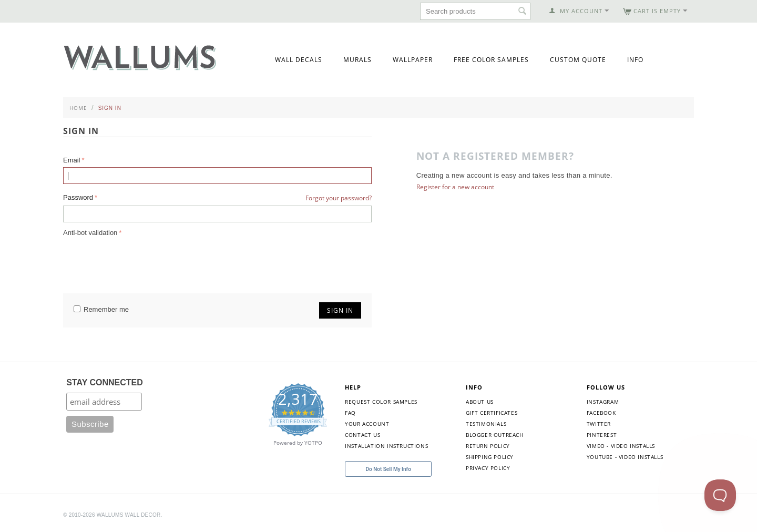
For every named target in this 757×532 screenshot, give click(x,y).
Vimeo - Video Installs (621, 446)
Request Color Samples (381, 402)
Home (78, 108)
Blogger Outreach (495, 435)
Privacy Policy (488, 468)
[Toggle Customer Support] (720, 495)
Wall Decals (299, 60)
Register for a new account (455, 187)
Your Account (367, 424)
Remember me (101, 309)
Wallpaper (413, 60)
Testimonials (486, 424)
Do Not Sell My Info (388, 469)
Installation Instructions (386, 446)
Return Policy (488, 446)
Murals (357, 60)
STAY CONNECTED (105, 382)
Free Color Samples (491, 60)
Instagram (603, 402)
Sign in (340, 310)
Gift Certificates (492, 413)
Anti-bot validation (90, 233)
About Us (480, 402)
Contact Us (362, 435)
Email (72, 160)
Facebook (601, 413)
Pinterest (602, 435)
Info (635, 60)
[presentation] (143, 260)
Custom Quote (578, 60)
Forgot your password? (339, 198)
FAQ (350, 413)
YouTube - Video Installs (625, 457)
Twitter (599, 424)
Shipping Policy (490, 457)
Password (78, 197)
